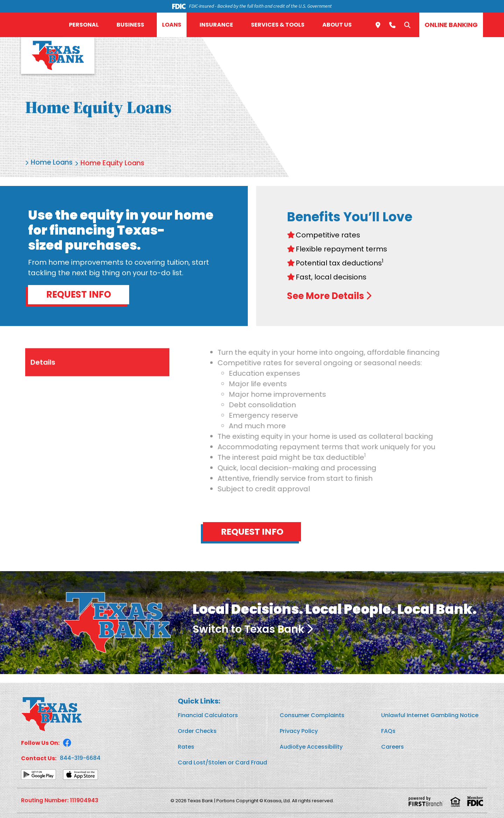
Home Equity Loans (115, 163)
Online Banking (451, 25)
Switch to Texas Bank (253, 629)
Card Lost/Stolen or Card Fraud (222, 763)
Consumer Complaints (312, 716)
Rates (186, 747)
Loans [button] (172, 25)
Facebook (67, 743)
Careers (393, 747)
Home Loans (52, 163)
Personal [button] (84, 25)
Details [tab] (43, 393)
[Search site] (407, 25)
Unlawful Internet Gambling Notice (430, 716)
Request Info (79, 294)
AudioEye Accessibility (311, 747)
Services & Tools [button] (278, 25)
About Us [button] (337, 25)
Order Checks (197, 731)
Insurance (216, 25)
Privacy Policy (299, 731)
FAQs (388, 731)
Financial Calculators (208, 716)
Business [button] (130, 25)
